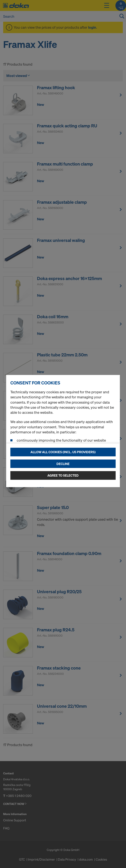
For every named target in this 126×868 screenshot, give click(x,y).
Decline (63, 464)
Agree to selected (63, 475)
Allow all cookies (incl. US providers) (63, 452)
